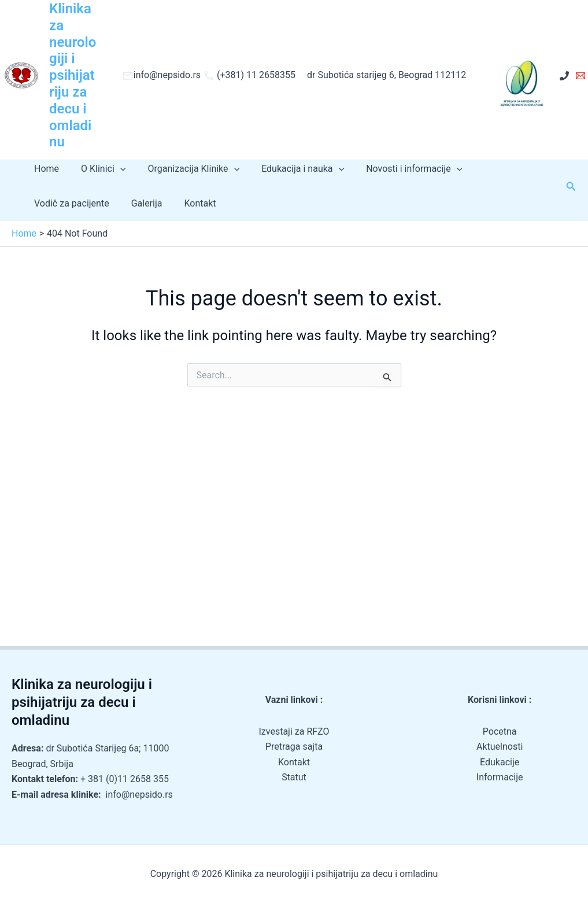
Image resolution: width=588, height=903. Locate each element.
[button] (571, 187)
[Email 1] (580, 76)
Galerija (142, 203)
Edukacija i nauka (291, 169)
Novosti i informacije (398, 169)
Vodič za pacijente (70, 203)
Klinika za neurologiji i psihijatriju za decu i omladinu (73, 75)
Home (45, 169)
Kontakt (191, 203)
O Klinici (98, 169)
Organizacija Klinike (185, 169)
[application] (115, 169)
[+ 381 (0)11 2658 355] (564, 76)
